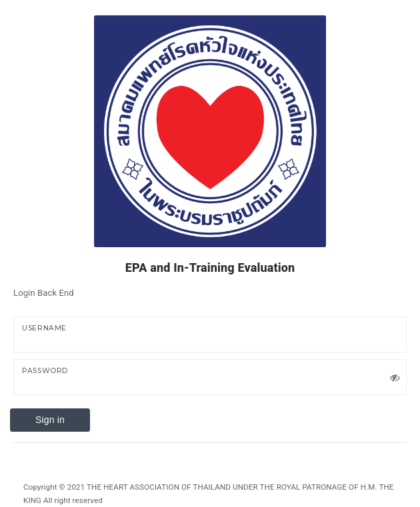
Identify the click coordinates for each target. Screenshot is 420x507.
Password (45, 371)
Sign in (50, 420)
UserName (44, 328)
